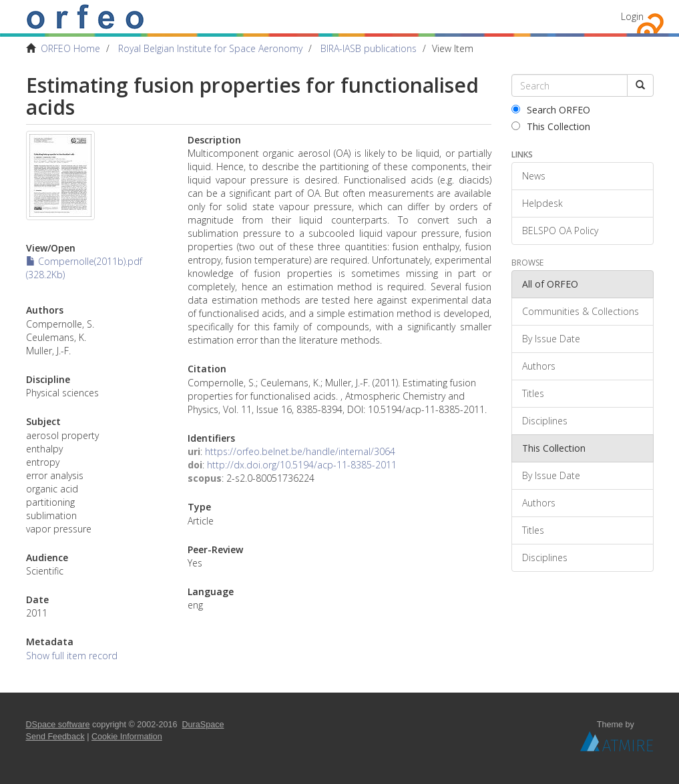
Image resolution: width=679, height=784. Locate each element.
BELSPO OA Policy (560, 231)
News (534, 176)
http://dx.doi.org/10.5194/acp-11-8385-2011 (302, 465)
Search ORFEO (551, 110)
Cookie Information (127, 737)
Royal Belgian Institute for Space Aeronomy (210, 48)
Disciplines (545, 421)
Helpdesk (542, 203)
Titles (533, 393)
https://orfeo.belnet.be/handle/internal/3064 (300, 451)
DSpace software (58, 725)
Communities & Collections (581, 311)
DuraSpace (203, 725)
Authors (539, 366)
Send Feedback (55, 737)
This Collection (551, 126)
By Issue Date (551, 339)
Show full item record (72, 656)
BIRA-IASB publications (369, 48)
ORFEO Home (70, 48)
